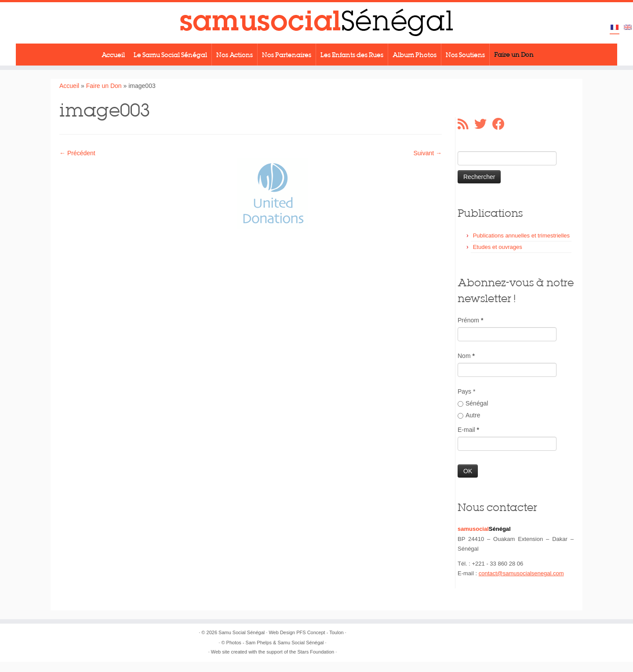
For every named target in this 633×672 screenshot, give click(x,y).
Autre (469, 415)
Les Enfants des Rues (352, 55)
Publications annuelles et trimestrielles (521, 236)
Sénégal (473, 403)
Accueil (113, 55)
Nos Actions (235, 55)
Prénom (470, 320)
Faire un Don (514, 55)
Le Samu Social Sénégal (170, 55)
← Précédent (77, 153)
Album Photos (415, 55)
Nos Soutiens (465, 55)
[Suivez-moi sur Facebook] (501, 124)
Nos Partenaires (287, 55)
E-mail (468, 430)
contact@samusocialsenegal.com (521, 573)
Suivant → (427, 153)
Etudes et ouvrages (498, 247)
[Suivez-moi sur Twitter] (483, 124)
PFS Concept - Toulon (320, 632)
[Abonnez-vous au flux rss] (466, 124)
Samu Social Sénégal (242, 632)
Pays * (466, 391)
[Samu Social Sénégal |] (316, 23)
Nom (466, 356)
